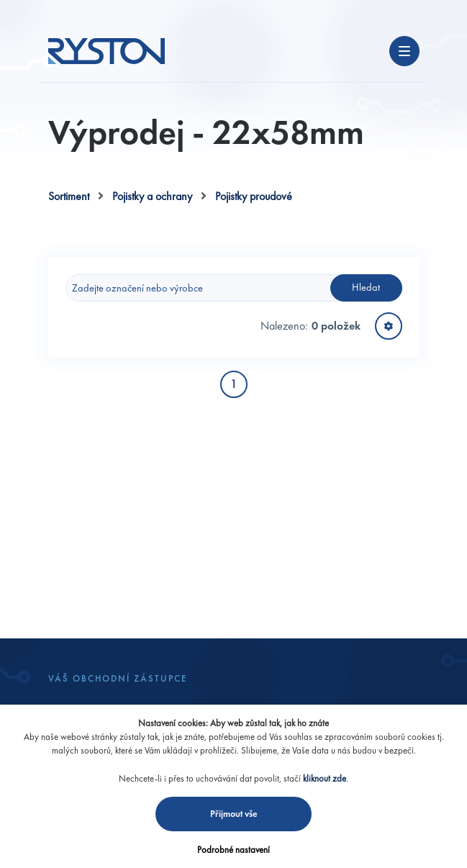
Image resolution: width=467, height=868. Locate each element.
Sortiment (69, 196)
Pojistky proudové (254, 196)
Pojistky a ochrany (152, 196)
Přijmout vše (234, 814)
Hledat (366, 287)
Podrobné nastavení (233, 850)
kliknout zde (325, 778)
